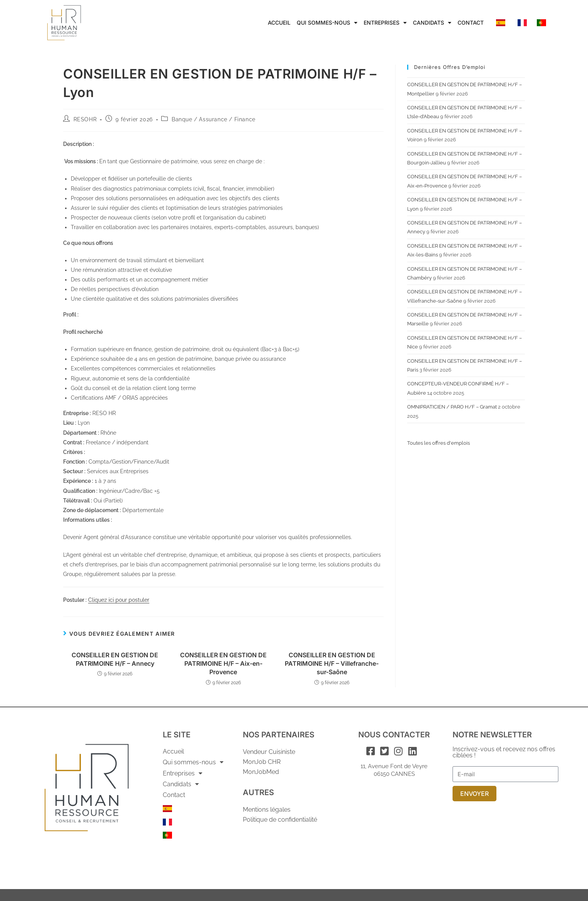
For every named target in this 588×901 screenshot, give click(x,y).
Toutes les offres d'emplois (438, 443)
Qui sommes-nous (327, 23)
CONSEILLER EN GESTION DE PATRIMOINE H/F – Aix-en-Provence (223, 664)
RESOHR (85, 119)
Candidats (432, 23)
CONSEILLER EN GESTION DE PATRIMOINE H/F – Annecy (115, 659)
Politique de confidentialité (280, 820)
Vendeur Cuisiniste (269, 752)
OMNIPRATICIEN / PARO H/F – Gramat (452, 407)
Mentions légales (267, 810)
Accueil (279, 23)
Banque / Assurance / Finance (214, 119)
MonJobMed (261, 772)
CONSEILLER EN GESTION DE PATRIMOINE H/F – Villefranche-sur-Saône (332, 664)
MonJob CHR (262, 762)
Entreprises (385, 23)
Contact (471, 23)
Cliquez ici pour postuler (119, 600)
